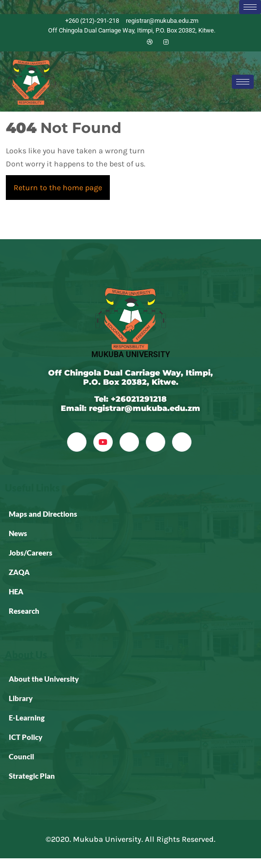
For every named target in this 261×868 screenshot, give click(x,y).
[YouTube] (103, 442)
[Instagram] (166, 42)
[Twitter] (117, 42)
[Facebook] (100, 42)
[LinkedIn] (133, 42)
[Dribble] (150, 42)
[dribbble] (156, 442)
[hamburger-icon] (250, 7)
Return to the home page (62, 184)
